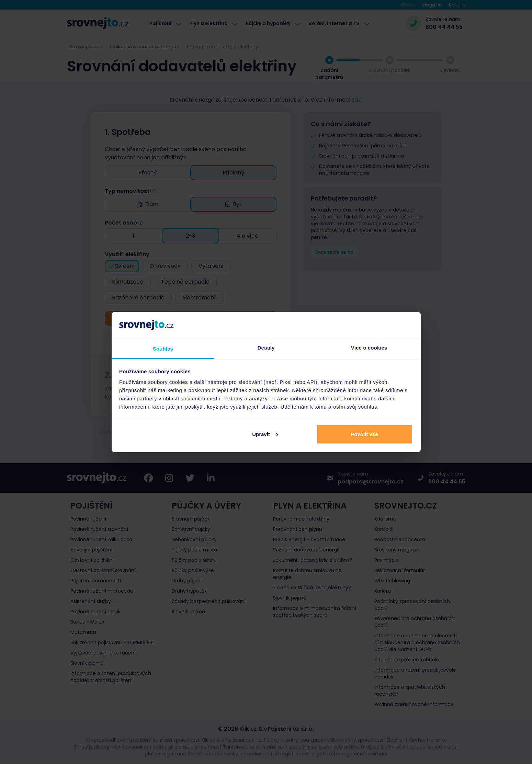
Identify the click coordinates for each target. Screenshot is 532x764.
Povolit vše (364, 434)
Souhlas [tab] (163, 349)
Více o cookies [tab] (369, 348)
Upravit (265, 434)
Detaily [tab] (266, 348)
